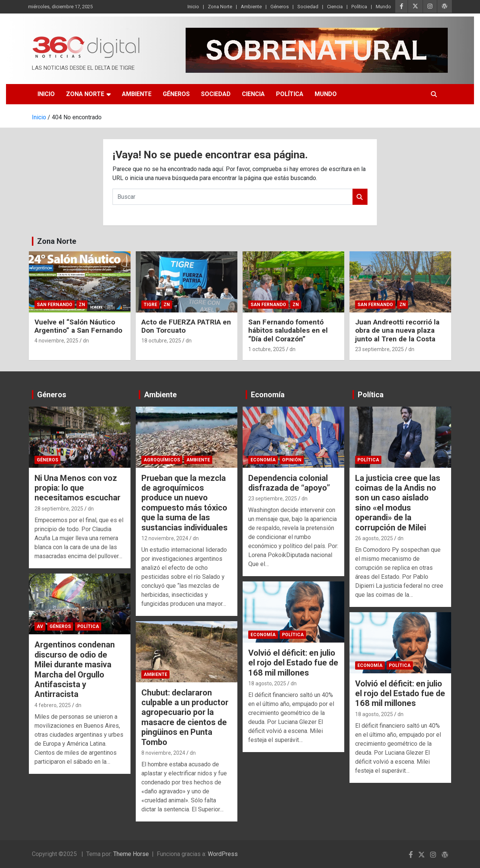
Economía (268, 395)
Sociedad (308, 7)
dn (86, 341)
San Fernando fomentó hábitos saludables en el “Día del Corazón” (288, 331)
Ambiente (251, 7)
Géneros (280, 7)
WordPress (223, 854)
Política (359, 7)
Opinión (292, 460)
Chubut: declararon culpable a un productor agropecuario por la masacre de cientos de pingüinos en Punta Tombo (185, 717)
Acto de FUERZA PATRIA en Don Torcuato (186, 326)
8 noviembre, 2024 (163, 753)
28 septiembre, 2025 (59, 509)
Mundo (383, 7)
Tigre (150, 305)
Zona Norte (220, 7)
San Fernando (55, 305)
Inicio (193, 7)
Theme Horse (131, 854)
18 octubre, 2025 (161, 341)
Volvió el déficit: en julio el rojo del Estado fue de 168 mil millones (293, 663)
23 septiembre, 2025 (379, 349)
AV (40, 626)
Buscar (360, 197)
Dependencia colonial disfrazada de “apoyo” (289, 483)
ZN (82, 305)
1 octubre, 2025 (267, 349)
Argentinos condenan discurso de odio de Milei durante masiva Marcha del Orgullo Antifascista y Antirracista (75, 669)
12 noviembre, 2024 (165, 538)
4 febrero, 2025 (53, 705)
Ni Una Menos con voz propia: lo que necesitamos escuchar (77, 488)
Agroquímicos (162, 460)
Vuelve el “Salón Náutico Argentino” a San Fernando (78, 326)
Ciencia (335, 7)
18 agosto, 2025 (267, 683)
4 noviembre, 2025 (56, 341)
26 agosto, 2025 (374, 538)
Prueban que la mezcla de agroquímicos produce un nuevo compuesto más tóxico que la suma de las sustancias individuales (184, 503)
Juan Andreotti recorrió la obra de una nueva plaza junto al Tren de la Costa (397, 331)
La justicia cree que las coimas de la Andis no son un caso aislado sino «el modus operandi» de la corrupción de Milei (398, 503)
